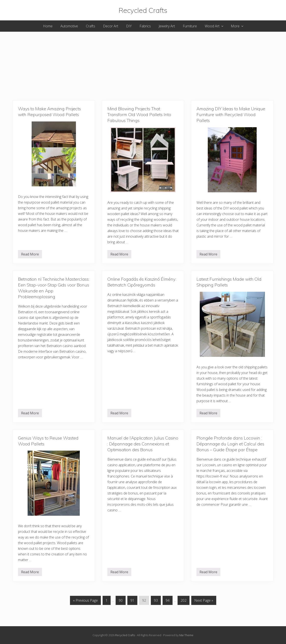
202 (184, 601)
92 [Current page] (144, 601)
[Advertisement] (143, 62)
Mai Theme (186, 635)
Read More (30, 255)
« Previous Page (85, 600)
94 (168, 601)
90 (121, 601)
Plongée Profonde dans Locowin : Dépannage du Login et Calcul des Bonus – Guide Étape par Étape (230, 444)
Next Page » (204, 600)
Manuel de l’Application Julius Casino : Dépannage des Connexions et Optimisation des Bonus (143, 444)
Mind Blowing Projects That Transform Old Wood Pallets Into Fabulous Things (139, 114)
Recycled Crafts (143, 10)
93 (156, 601)
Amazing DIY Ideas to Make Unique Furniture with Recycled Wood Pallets (231, 114)
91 (132, 601)
